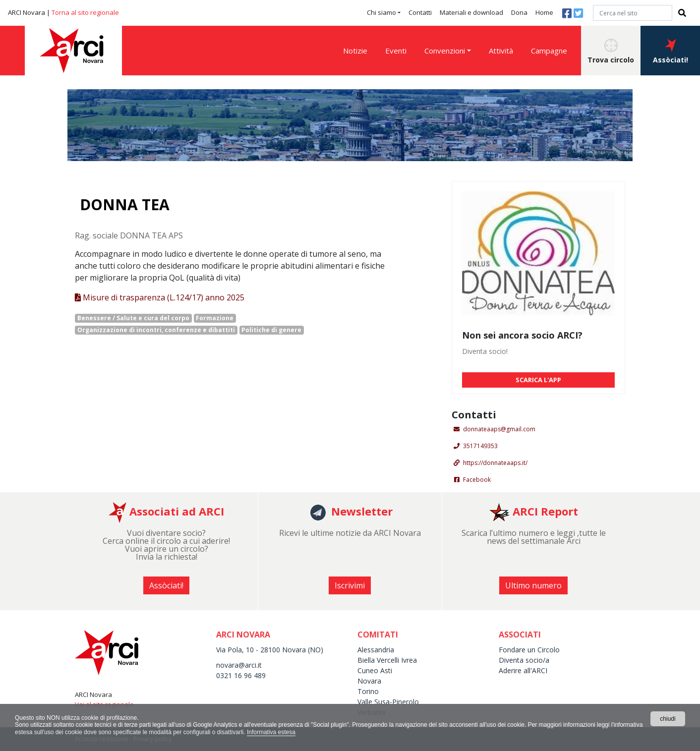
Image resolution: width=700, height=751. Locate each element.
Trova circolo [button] (611, 52)
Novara (369, 681)
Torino (368, 691)
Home (544, 12)
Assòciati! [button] (671, 52)
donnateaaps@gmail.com (499, 429)
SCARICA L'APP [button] (538, 380)
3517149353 (480, 446)
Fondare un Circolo (529, 650)
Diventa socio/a (524, 660)
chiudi (668, 719)
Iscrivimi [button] (350, 585)
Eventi (396, 51)
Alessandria (376, 650)
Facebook (477, 480)
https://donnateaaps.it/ (495, 463)
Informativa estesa (271, 732)
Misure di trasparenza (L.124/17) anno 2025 (160, 297)
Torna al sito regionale (85, 12)
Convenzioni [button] (445, 51)
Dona (519, 12)
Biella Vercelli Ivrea (387, 660)
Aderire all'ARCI (523, 670)
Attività (501, 51)
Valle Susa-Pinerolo (388, 702)
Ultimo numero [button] (533, 585)
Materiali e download (471, 12)
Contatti (420, 12)
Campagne (549, 51)
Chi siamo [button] (381, 12)
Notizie (355, 51)
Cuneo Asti (375, 670)
